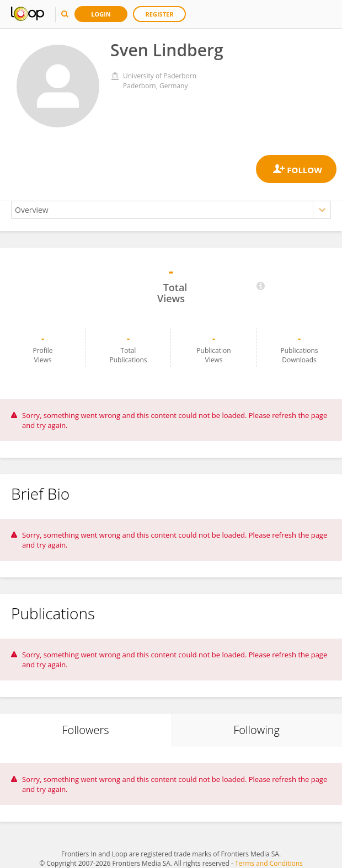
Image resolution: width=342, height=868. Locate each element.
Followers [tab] (85, 730)
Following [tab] (256, 730)
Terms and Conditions (269, 863)
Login (101, 14)
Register (160, 14)
